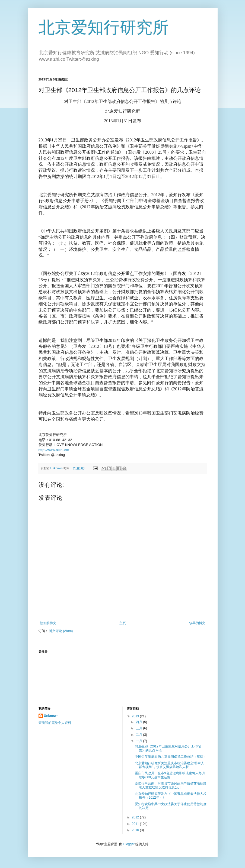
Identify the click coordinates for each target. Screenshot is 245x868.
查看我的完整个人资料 (55, 723)
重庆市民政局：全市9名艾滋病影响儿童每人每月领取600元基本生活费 (170, 775)
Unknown (51, 716)
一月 (139, 741)
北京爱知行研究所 (104, 27)
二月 (139, 735)
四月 (139, 722)
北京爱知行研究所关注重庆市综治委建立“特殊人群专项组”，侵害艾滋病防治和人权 (170, 765)
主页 (123, 623)
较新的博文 (48, 623)
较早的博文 (197, 623)
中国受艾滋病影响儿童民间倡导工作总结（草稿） (171, 757)
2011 (136, 824)
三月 (139, 728)
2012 (136, 817)
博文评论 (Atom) (61, 631)
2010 (136, 830)
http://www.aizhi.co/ (54, 450)
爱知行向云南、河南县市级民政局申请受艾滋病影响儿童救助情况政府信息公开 (171, 785)
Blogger (129, 844)
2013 (136, 716)
